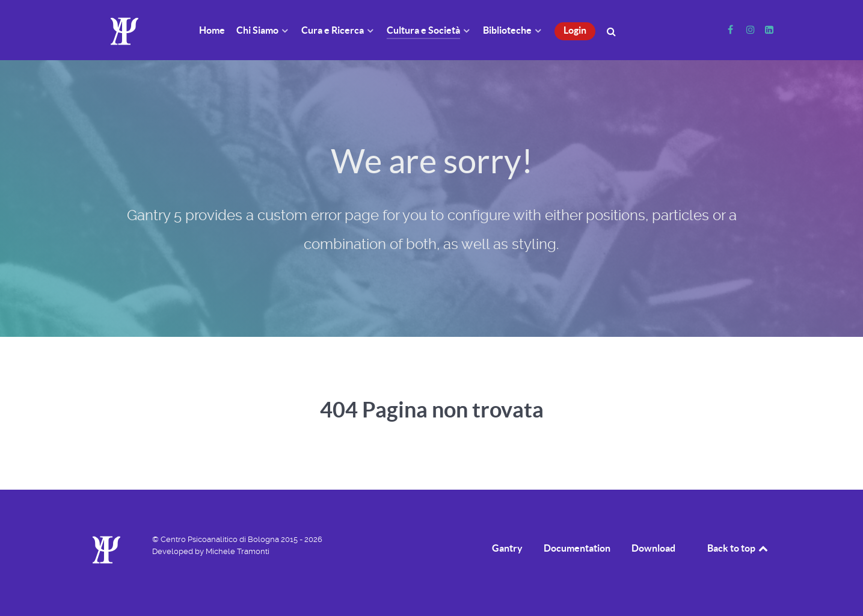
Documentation (577, 548)
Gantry (507, 548)
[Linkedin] (769, 30)
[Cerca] (613, 30)
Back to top (739, 548)
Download (653, 548)
